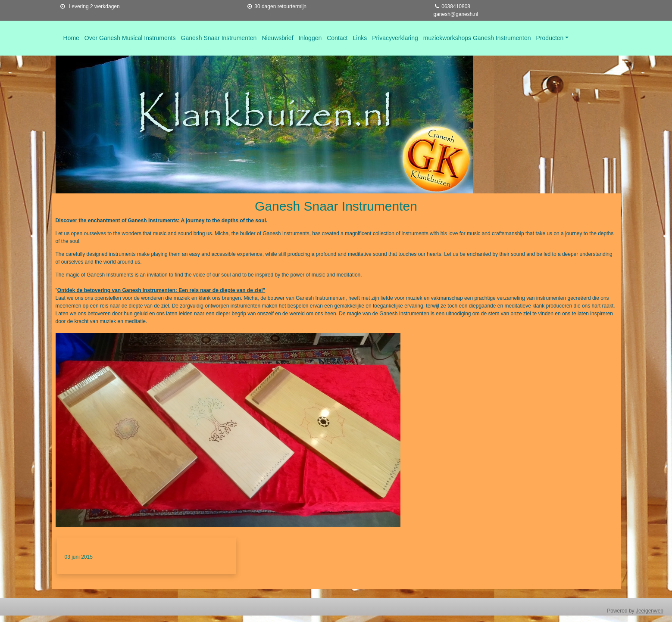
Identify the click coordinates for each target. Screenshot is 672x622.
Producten (550, 38)
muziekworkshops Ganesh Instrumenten (477, 38)
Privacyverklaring (395, 38)
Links (360, 38)
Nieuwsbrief (277, 38)
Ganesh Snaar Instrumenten (219, 38)
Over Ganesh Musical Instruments (130, 38)
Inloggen (310, 38)
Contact (337, 38)
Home (71, 38)
